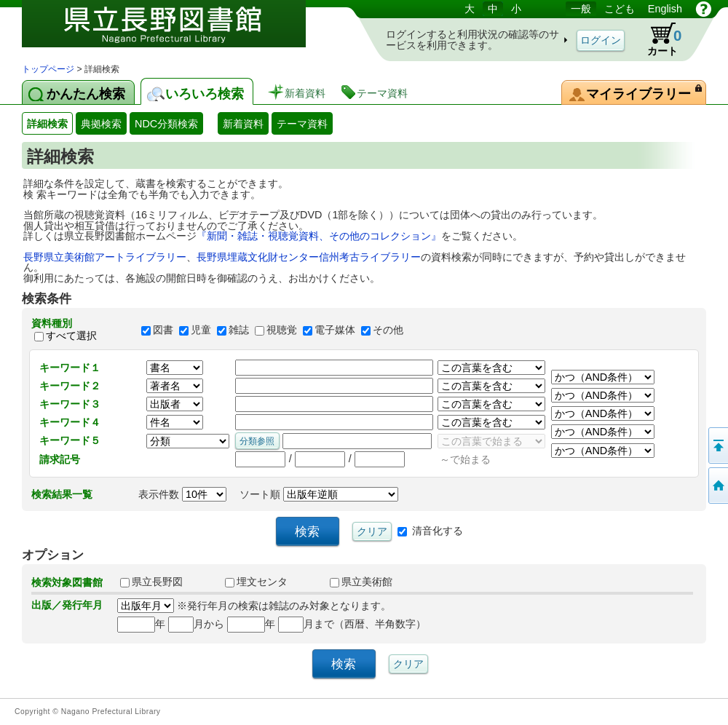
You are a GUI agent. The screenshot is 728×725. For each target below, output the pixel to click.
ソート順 (319, 494)
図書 (163, 330)
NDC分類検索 (166, 124)
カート (657, 39)
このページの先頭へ (717, 445)
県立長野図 (151, 582)
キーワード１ (70, 368)
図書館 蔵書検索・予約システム (175, 31)
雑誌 (239, 330)
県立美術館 (361, 582)
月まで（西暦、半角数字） (352, 624)
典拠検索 (101, 124)
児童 (201, 330)
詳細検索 (47, 124)
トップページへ (717, 486)
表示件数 (182, 494)
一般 (581, 9)
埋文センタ (256, 582)
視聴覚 (282, 330)
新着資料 (243, 124)
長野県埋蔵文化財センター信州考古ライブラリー (309, 257)
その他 (388, 330)
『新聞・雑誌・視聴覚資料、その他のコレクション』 (319, 236)
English (665, 9)
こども (620, 9)
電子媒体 (335, 330)
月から (196, 624)
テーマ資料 (302, 124)
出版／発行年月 (67, 605)
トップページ (48, 69)
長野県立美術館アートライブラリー (105, 257)
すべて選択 (71, 336)
